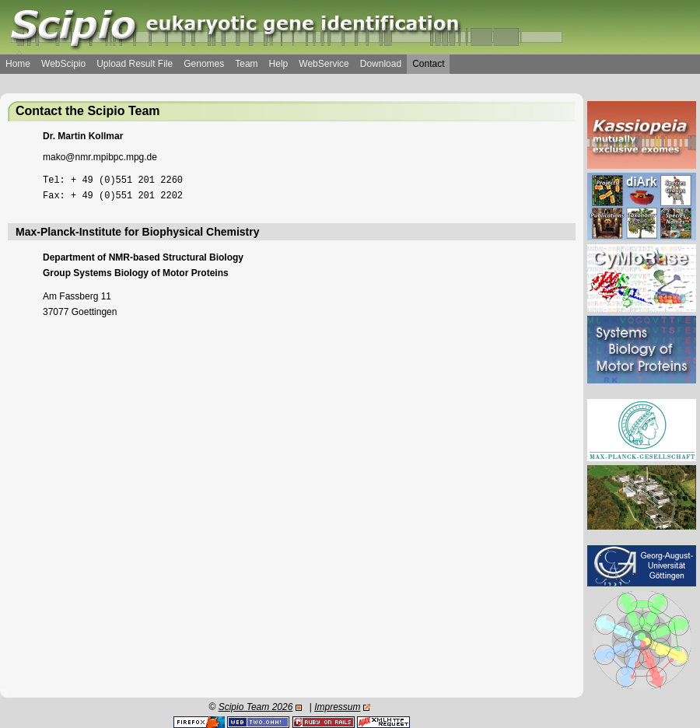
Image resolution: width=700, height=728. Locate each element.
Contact (428, 64)
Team (246, 64)
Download (381, 64)
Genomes (204, 64)
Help (279, 64)
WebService (324, 64)
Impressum (337, 707)
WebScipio (63, 64)
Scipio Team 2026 (256, 707)
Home (18, 64)
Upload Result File (135, 64)
